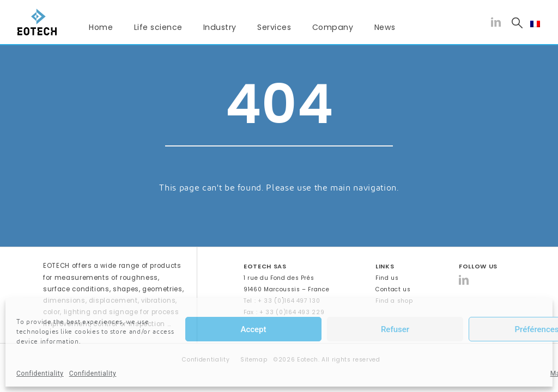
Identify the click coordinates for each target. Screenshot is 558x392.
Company (333, 27)
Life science (158, 27)
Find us (387, 278)
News (385, 27)
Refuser (395, 329)
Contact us (393, 289)
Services (274, 27)
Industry (220, 27)
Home (101, 27)
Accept (253, 329)
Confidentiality (40, 373)
